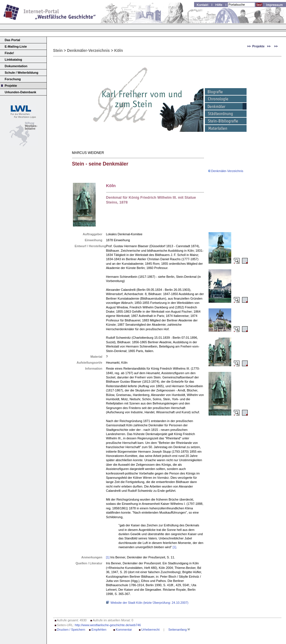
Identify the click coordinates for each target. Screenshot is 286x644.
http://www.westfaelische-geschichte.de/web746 (108, 625)
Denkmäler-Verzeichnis (226, 171)
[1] (174, 547)
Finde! (10, 53)
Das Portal (12, 40)
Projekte (11, 86)
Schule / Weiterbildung (22, 73)
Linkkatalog (13, 60)
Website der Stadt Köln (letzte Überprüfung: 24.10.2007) (150, 603)
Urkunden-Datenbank (21, 92)
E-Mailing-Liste (16, 46)
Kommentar (124, 630)
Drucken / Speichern (71, 630)
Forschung (13, 79)
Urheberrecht (150, 630)
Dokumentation (16, 66)
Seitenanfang (177, 630)
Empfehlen (99, 630)
